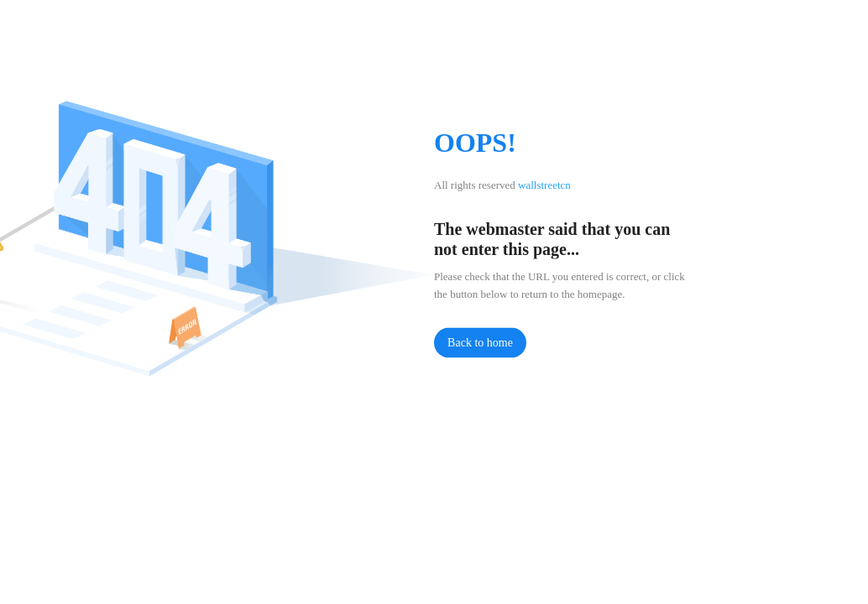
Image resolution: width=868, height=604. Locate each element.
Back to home (480, 343)
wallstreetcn (544, 185)
